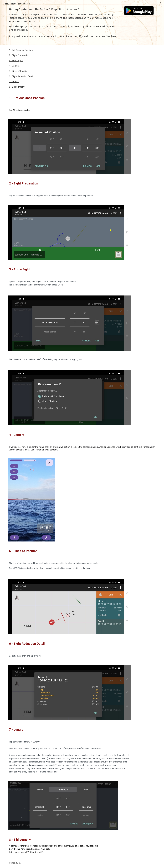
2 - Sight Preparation (19, 55)
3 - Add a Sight (16, 61)
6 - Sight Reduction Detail (21, 76)
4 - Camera (14, 66)
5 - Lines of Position (19, 71)
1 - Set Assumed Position (21, 50)
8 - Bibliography (17, 87)
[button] (161, 4)
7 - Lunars (14, 82)
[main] (63, 23)
